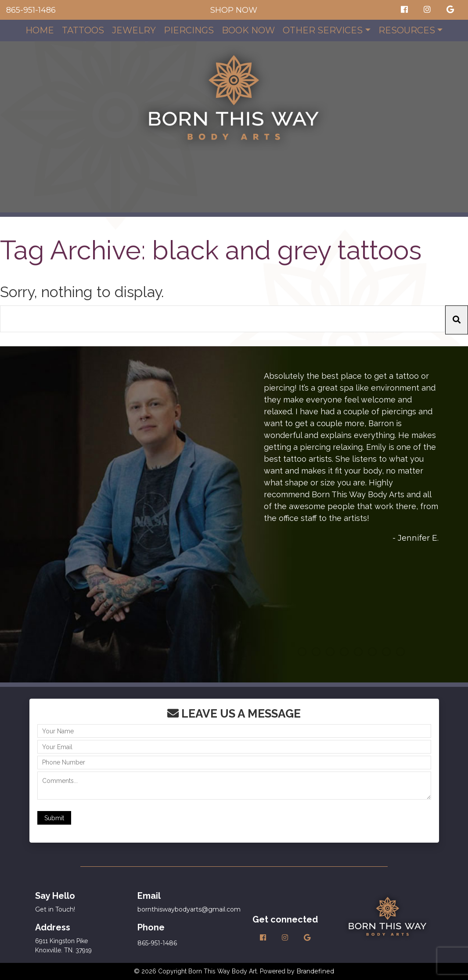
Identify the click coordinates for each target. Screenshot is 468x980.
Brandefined (315, 971)
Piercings (189, 30)
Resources (407, 30)
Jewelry (134, 30)
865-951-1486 (31, 10)
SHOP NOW (234, 10)
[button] (457, 320)
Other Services (323, 30)
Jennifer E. (418, 538)
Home (40, 30)
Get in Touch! (55, 909)
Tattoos (83, 30)
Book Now (248, 30)
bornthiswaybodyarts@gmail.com (189, 909)
